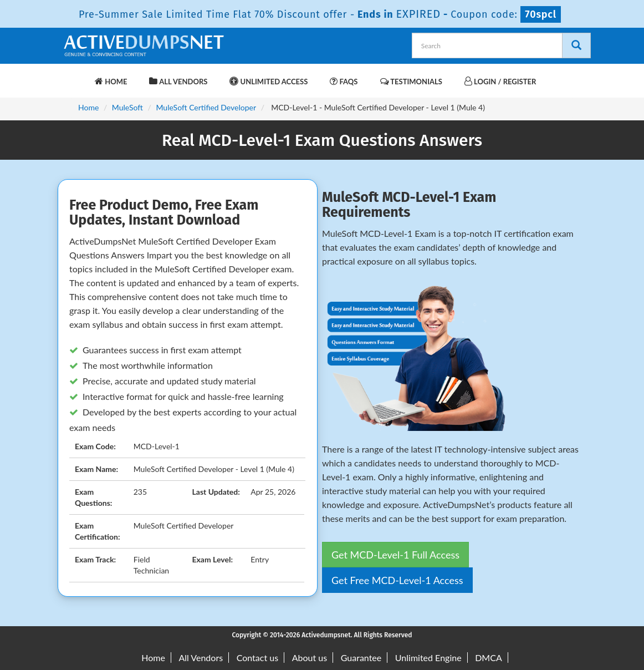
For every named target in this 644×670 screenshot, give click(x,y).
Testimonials (411, 81)
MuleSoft (127, 107)
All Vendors (178, 81)
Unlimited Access (269, 81)
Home (111, 81)
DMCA (489, 658)
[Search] (576, 45)
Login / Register (500, 81)
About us (310, 658)
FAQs (344, 81)
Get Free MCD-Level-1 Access (397, 580)
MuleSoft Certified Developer (206, 107)
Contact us (257, 658)
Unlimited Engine (428, 658)
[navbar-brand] (75, 76)
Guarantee (361, 658)
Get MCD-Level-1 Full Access (395, 555)
